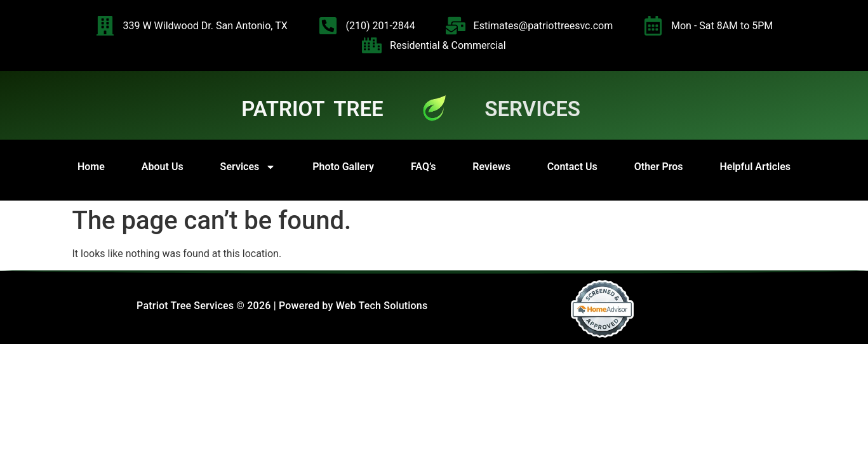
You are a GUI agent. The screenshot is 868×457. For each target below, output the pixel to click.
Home (91, 167)
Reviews (491, 167)
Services (248, 167)
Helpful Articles (755, 167)
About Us (163, 167)
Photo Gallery (343, 167)
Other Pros (659, 167)
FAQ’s (423, 167)
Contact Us (572, 167)
